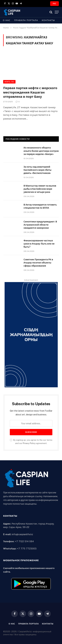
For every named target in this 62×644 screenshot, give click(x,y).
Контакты (48, 20)
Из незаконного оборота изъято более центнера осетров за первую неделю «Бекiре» (41, 151)
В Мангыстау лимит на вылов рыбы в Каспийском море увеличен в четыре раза (40, 189)
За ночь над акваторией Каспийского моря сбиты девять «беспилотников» (37, 170)
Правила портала (26, 20)
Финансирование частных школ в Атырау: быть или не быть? (39, 244)
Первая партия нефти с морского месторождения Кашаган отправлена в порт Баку (30, 92)
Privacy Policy (29, 443)
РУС (54, 4)
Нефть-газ (9, 82)
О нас (7, 20)
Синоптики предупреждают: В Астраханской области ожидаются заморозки (40, 225)
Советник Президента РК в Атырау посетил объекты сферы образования (38, 263)
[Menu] (57, 12)
